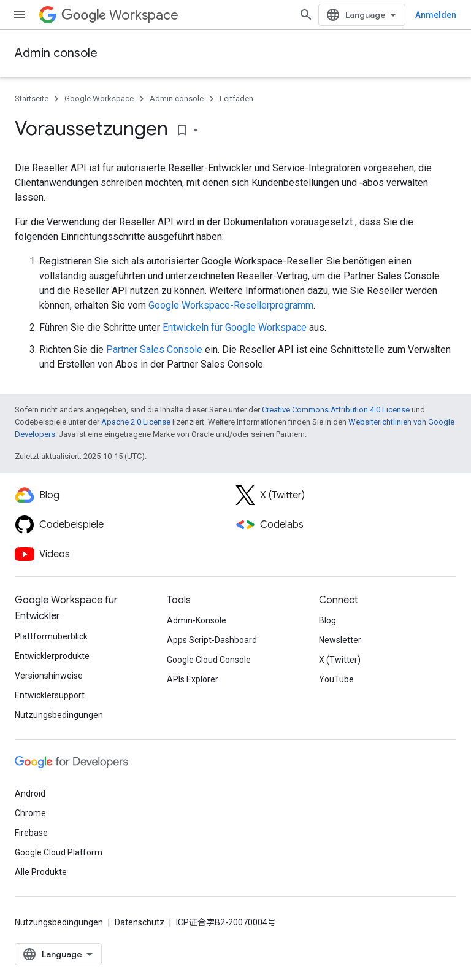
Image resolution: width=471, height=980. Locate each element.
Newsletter (340, 640)
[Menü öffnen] (20, 15)
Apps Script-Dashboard (212, 640)
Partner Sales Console (154, 349)
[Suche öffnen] (306, 15)
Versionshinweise (49, 676)
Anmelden (436, 15)
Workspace (120, 15)
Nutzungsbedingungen (59, 715)
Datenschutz (140, 922)
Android (30, 793)
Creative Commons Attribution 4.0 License (336, 410)
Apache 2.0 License (136, 422)
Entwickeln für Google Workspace (235, 327)
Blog (327, 620)
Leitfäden (236, 98)
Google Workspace (99, 98)
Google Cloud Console (209, 660)
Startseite (32, 98)
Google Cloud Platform (59, 852)
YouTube (336, 679)
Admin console (56, 53)
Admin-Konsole (197, 620)
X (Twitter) (340, 660)
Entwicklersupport (50, 695)
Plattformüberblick (51, 636)
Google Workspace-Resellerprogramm (231, 305)
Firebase (31, 833)
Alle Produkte (41, 872)
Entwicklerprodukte (52, 656)
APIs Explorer (193, 679)
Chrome (30, 813)
